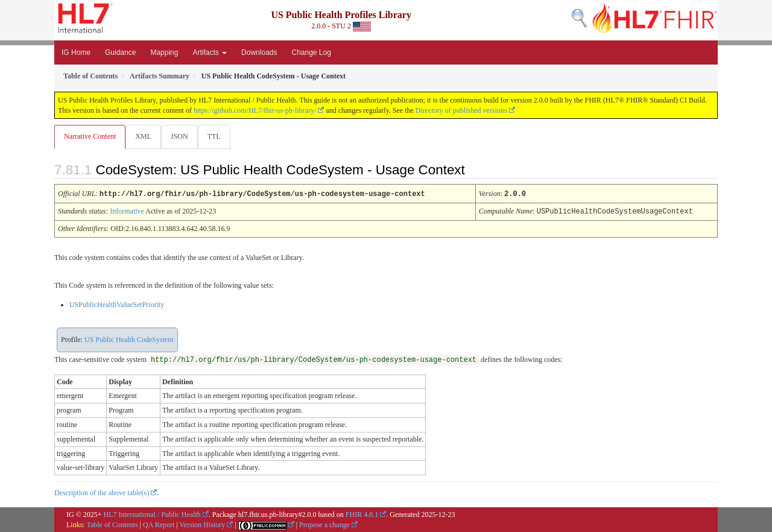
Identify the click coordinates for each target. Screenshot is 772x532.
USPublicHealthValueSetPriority (117, 304)
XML (144, 136)
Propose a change (324, 524)
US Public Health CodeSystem (129, 339)
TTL (218, 136)
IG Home (76, 52)
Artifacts (210, 52)
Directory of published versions (461, 110)
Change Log (311, 52)
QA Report (159, 524)
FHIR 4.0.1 (362, 514)
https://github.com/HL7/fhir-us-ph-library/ (255, 110)
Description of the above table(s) (102, 492)
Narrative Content (90, 136)
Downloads (259, 52)
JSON (182, 136)
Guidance (120, 52)
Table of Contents (112, 524)
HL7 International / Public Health (152, 514)
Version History (203, 524)
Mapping (164, 52)
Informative (127, 211)
